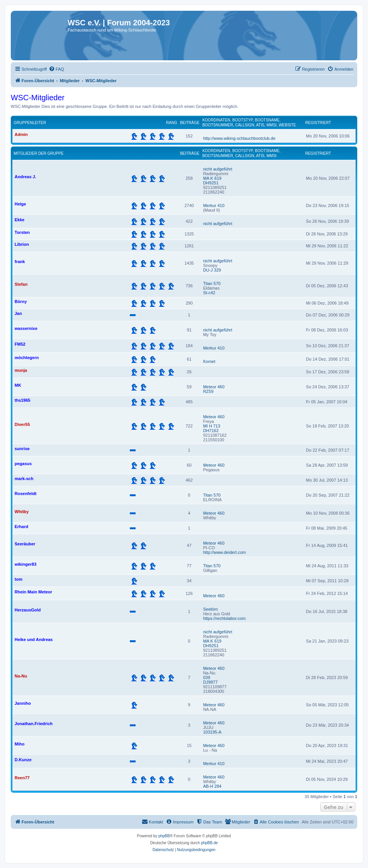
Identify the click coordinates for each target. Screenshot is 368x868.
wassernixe (26, 328)
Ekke (20, 220)
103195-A (212, 732)
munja (21, 370)
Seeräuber (25, 544)
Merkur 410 (214, 205)
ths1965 (22, 400)
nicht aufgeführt (218, 169)
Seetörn (211, 609)
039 (207, 678)
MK (18, 385)
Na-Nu (21, 676)
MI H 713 (212, 426)
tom (18, 579)
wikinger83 (26, 564)
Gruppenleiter (30, 123)
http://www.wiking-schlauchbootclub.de (239, 138)
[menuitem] (56, 69)
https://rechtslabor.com (225, 618)
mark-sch (24, 479)
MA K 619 (212, 178)
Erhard (21, 527)
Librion (22, 244)
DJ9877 (211, 682)
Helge (20, 204)
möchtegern (27, 358)
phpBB (164, 836)
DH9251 (211, 183)
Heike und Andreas (34, 639)
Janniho (23, 703)
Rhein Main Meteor (33, 592)
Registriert (318, 123)
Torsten (22, 232)
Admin (21, 134)
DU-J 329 (212, 270)
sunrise (22, 449)
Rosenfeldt (26, 494)
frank (20, 262)
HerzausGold (28, 610)
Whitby (22, 512)
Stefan (21, 284)
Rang (172, 123)
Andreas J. (25, 177)
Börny (21, 301)
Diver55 (22, 424)
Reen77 (22, 778)
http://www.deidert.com (225, 552)
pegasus (23, 464)
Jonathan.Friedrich (34, 724)
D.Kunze (23, 760)
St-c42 (209, 293)
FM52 (20, 344)
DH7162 (211, 431)
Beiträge (190, 123)
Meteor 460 (214, 387)
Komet (209, 361)
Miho (20, 744)
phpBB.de (209, 843)
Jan (18, 313)
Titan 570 (212, 283)
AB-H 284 (212, 786)
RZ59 (208, 391)
